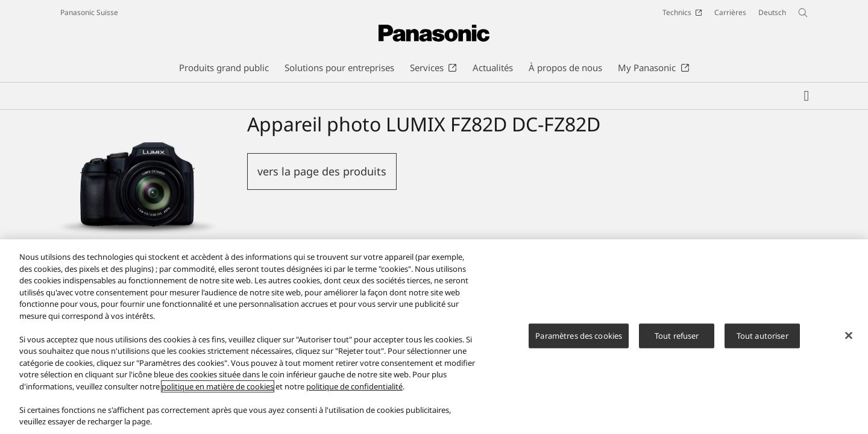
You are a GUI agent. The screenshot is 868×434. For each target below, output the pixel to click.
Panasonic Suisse (89, 12)
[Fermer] (849, 335)
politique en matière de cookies (218, 386)
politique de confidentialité (354, 386)
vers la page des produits (322, 171)
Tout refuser (677, 335)
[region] (434, 337)
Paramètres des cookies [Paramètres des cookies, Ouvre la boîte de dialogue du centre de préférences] (579, 335)
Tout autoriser (763, 335)
